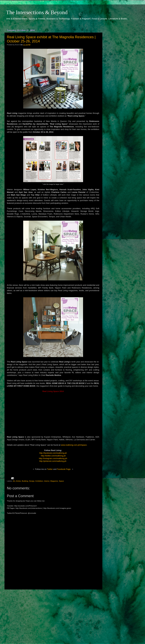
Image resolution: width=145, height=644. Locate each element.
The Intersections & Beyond (37, 12)
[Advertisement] (53, 614)
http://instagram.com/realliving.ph (53, 458)
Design (32, 481)
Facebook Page (64, 469)
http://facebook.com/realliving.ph (53, 453)
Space (61, 481)
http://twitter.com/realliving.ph (53, 456)
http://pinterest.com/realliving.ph (53, 461)
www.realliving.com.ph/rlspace (74, 445)
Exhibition (39, 481)
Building (25, 481)
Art (14, 481)
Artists (18, 481)
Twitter (50, 469)
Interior (47, 481)
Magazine (54, 481)
